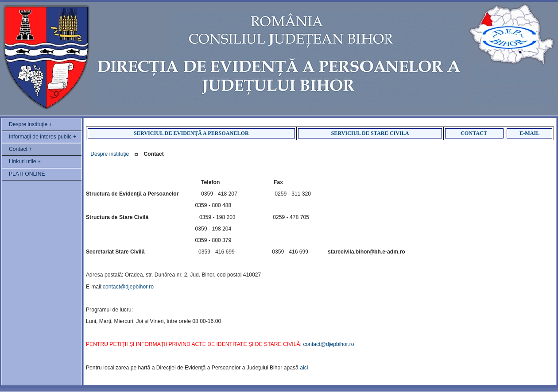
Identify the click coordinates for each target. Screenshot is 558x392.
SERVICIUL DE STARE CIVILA (370, 133)
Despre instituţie (110, 154)
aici (304, 368)
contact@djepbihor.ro (128, 287)
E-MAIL (529, 133)
